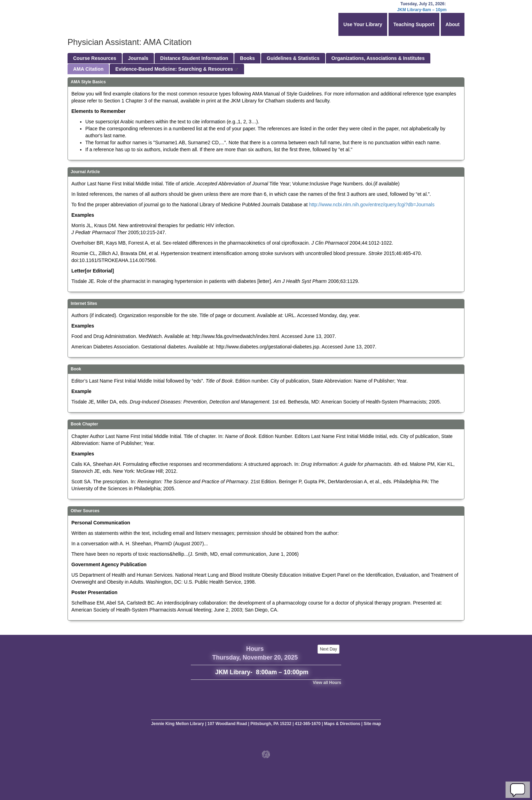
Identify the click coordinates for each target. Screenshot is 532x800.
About (453, 24)
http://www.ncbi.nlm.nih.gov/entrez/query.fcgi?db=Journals (372, 205)
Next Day (328, 649)
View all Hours (327, 683)
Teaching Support (414, 24)
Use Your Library (363, 24)
